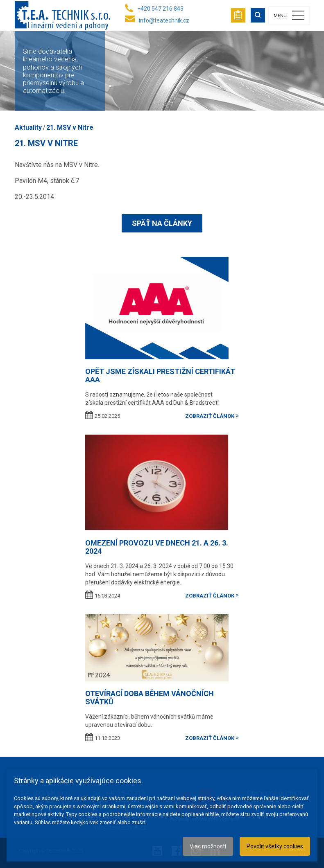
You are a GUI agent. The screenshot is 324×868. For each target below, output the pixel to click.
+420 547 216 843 (160, 9)
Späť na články (162, 223)
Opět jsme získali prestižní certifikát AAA (160, 375)
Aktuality (28, 127)
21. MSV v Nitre (70, 127)
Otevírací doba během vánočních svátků (150, 698)
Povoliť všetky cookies (275, 846)
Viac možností (208, 846)
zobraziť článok (210, 416)
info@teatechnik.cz (164, 20)
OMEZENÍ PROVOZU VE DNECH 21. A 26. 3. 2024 (157, 547)
